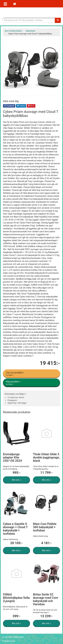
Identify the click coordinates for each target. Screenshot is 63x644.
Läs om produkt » (32, 374)
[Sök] (58, 20)
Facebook (9, 106)
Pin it (31, 106)
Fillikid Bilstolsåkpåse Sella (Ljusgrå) (16, 598)
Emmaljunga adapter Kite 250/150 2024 (12, 457)
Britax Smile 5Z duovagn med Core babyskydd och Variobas (45, 599)
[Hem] (15, 4)
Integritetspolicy (9, 641)
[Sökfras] (29, 20)
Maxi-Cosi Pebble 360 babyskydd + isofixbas (45, 527)
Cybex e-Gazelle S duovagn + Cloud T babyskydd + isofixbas (15, 529)
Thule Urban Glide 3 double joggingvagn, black (46, 457)
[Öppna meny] (5, 4)
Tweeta (21, 106)
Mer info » (16, 480)
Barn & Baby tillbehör (31, 13)
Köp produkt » (32, 383)
